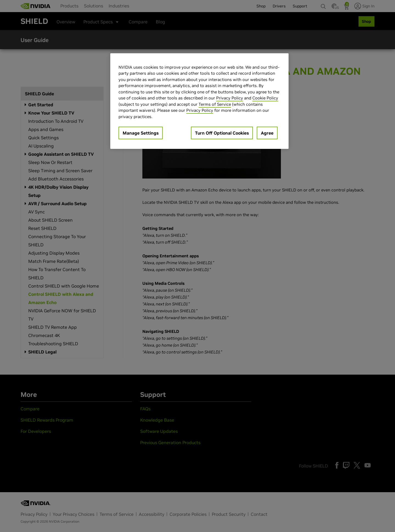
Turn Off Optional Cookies (222, 133)
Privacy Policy (230, 98)
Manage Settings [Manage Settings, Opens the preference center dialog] (141, 133)
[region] (199, 101)
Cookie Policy (265, 98)
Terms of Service (215, 104)
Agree (267, 133)
